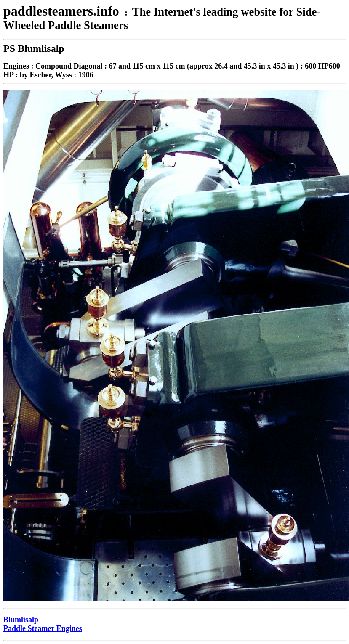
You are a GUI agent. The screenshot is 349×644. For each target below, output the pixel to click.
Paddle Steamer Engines (43, 628)
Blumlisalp (21, 620)
